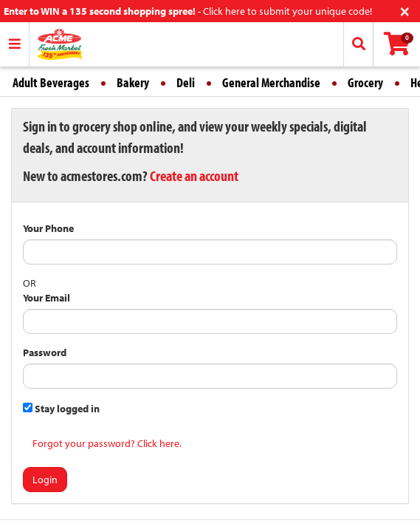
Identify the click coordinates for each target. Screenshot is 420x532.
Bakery (133, 82)
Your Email (47, 298)
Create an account (194, 175)
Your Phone (48, 228)
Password (45, 352)
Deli (186, 82)
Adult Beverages (51, 82)
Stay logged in (61, 409)
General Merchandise (271, 82)
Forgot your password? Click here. (107, 443)
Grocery (365, 82)
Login (45, 480)
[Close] (405, 10)
